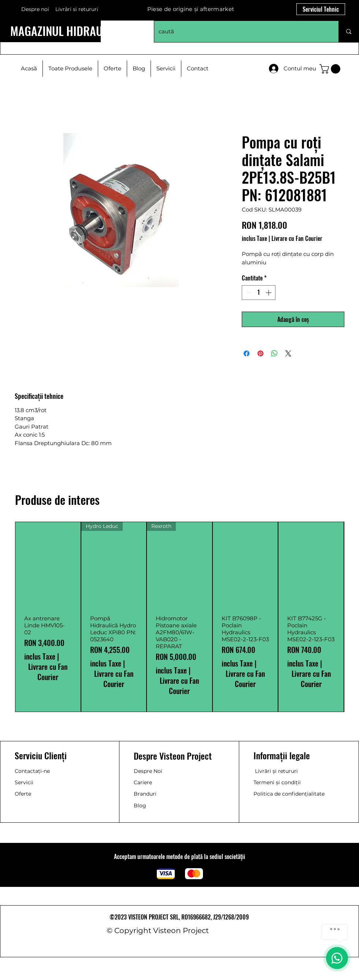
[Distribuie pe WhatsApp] (274, 353)
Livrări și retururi (276, 771)
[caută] (241, 32)
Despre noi (35, 9)
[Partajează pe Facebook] (247, 353)
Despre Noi (148, 771)
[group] (179, 617)
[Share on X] (288, 353)
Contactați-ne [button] (32, 771)
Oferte (23, 794)
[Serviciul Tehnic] (321, 9)
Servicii (24, 782)
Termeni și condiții (277, 782)
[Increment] (269, 293)
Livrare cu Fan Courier (297, 238)
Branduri (145, 794)
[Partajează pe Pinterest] (260, 353)
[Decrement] (248, 293)
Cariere (143, 782)
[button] (331, 69)
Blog (140, 805)
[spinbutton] (259, 293)
